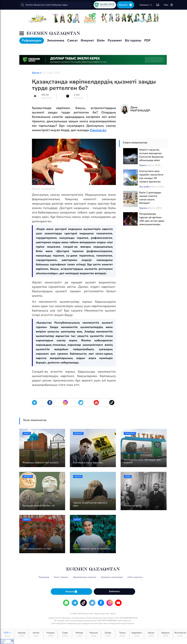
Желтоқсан (180, 634)
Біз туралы (133, 40)
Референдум (32, 40)
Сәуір (65, 634)
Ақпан (36, 634)
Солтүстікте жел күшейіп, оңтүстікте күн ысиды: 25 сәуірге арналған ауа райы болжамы (151, 178)
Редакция (44, 577)
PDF (147, 40)
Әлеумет (87, 40)
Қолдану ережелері (112, 577)
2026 (7, 634)
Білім (101, 40)
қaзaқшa (146, 5)
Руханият (115, 40)
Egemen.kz (98, 130)
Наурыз (50, 634)
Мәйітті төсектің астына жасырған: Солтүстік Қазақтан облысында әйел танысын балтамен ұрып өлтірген (151, 159)
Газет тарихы (61, 577)
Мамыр (79, 634)
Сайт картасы (135, 577)
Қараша (166, 634)
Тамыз (122, 634)
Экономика (56, 40)
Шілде (108, 634)
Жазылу (126, 5)
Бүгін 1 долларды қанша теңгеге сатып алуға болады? (150, 198)
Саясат (72, 40)
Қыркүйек (137, 634)
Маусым (94, 634)
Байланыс (114, 591)
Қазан (151, 634)
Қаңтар (22, 634)
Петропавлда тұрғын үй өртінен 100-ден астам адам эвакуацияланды (152, 219)
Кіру (168, 5)
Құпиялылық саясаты (85, 577)
